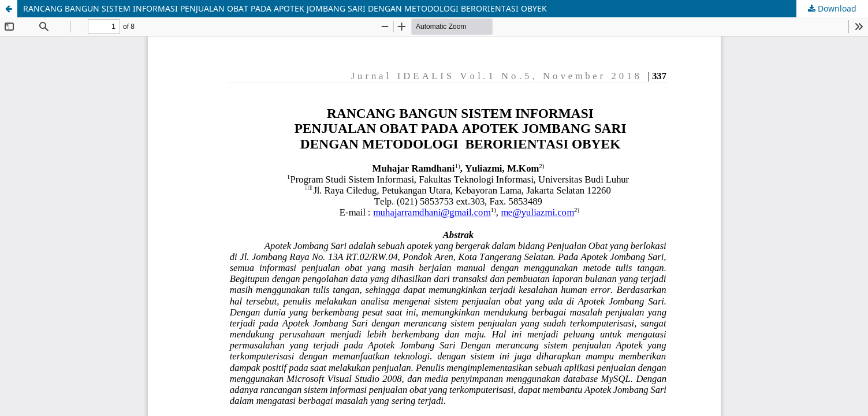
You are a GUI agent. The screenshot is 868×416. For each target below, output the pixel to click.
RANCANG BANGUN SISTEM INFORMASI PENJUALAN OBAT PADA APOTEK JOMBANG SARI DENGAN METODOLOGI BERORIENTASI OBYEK (285, 8)
